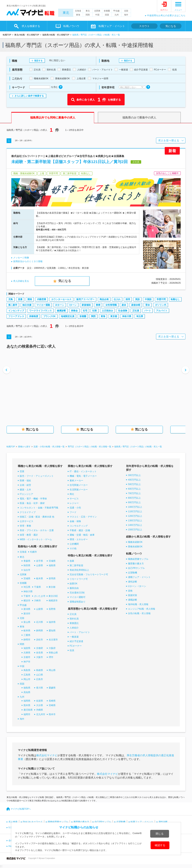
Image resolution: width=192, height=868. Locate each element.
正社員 (136, 311)
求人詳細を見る (21, 281)
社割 (94, 311)
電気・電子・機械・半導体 (33, 499)
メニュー (178, 10)
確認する (160, 845)
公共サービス (27, 521)
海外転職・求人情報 (138, 604)
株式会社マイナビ (47, 755)
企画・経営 (25, 485)
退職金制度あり (78, 602)
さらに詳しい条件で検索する (29, 96)
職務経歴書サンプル (138, 559)
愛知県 (52, 631)
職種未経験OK (135, 542)
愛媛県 (52, 688)
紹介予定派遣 (76, 641)
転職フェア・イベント (112, 26)
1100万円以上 (135, 511)
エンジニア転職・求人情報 (142, 609)
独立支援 (27, 305)
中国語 (148, 299)
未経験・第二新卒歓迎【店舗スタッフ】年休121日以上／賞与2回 (69, 162)
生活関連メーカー (79, 490)
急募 (72, 561)
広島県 (27, 675)
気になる (171, 26)
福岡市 (27, 714)
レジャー (74, 503)
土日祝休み (107, 311)
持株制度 (34, 316)
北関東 (97, 11)
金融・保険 (75, 521)
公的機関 (74, 544)
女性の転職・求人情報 (139, 613)
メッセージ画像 (21, 258)
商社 (72, 494)
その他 (73, 548)
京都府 (40, 648)
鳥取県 (27, 670)
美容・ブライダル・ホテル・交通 (37, 530)
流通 (20, 299)
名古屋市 (53, 640)
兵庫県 (27, 653)
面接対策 (133, 595)
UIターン (60, 305)
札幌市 (34, 552)
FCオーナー (76, 646)
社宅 (85, 311)
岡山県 (52, 670)
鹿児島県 (28, 710)
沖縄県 (40, 710)
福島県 (52, 565)
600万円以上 (134, 489)
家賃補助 (86, 305)
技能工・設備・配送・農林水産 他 (37, 517)
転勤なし (175, 299)
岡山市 (27, 679)
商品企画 (104, 299)
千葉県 (37, 587)
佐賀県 (40, 701)
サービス (74, 499)
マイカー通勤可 (78, 597)
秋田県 (27, 565)
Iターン (73, 305)
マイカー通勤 (43, 305)
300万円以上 (134, 475)
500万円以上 (134, 484)
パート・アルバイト (80, 632)
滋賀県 (27, 648)
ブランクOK (50, 316)
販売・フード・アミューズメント (37, 476)
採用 (128, 299)
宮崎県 (52, 705)
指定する (38, 61)
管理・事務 (25, 526)
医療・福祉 (25, 481)
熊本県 (27, 705)
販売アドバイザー (85, 299)
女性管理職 (111, 305)
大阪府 (52, 648)
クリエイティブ (28, 512)
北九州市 (41, 714)
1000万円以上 (135, 507)
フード (73, 512)
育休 (148, 305)
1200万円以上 (135, 516)
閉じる (160, 834)
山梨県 (40, 609)
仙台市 (27, 570)
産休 (124, 305)
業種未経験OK (135, 547)
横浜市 (27, 601)
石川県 (40, 622)
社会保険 (123, 311)
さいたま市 (40, 596)
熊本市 (52, 714)
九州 (117, 15)
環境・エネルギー (79, 539)
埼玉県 (140, 316)
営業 (22, 471)
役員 (72, 650)
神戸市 (27, 662)
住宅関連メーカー (79, 485)
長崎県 (52, 701)
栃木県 (40, 578)
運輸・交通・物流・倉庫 (82, 535)
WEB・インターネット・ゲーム (36, 539)
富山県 (27, 622)
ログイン (164, 10)
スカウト (144, 26)
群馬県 (52, 578)
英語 (137, 299)
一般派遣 (74, 637)
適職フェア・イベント (139, 577)
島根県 (40, 670)
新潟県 (27, 609)
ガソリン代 (161, 305)
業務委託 (74, 623)
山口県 (40, 675)
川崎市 (37, 601)
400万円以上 (134, 480)
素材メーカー (76, 481)
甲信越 (116, 11)
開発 (30, 299)
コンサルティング (79, 526)
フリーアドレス (16, 316)
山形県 (40, 565)
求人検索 (13, 822)
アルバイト (162, 311)
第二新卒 (13, 305)
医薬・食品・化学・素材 (32, 503)
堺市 (51, 657)
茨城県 (27, 578)
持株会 (74, 311)
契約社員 (74, 619)
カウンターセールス (61, 299)
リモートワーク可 (79, 579)
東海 (78, 15)
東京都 (114, 316)
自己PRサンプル (136, 568)
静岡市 (27, 640)
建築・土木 (25, 490)
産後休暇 (136, 305)
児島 (11, 299)
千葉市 (27, 596)
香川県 (40, 688)
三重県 (27, 635)
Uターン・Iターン (137, 586)
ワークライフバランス (40, 311)
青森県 (27, 561)
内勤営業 (42, 299)
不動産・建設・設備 (80, 530)
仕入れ (117, 299)
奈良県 (40, 653)
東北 (66, 13)
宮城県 (52, 561)
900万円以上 (134, 502)
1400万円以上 (135, 525)
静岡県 (40, 631)
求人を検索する (31, 26)
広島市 (40, 679)
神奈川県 (127, 316)
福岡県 (27, 701)
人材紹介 (74, 628)
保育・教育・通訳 (29, 535)
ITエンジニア (26, 494)
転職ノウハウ (71, 26)
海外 (126, 15)
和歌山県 (53, 653)
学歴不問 (161, 299)
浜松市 (40, 640)
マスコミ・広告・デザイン (83, 517)
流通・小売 (75, 508)
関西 (88, 15)
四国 (107, 15)
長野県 (52, 609)
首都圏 (107, 11)
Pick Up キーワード (33, 822)
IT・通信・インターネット (83, 471)
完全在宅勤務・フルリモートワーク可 (89, 575)
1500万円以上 (135, 530)
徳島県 (27, 688)
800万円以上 (134, 498)
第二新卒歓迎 (76, 565)
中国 (97, 15)
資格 (130, 591)
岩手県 (40, 561)
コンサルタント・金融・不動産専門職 (39, 508)
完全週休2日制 (77, 593)
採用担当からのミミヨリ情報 (28, 261)
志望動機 (133, 573)
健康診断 (61, 311)
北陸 (126, 11)
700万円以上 (134, 493)
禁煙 (98, 305)
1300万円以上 (135, 521)
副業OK (74, 584)
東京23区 (53, 596)
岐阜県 (27, 631)
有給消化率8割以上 (79, 570)
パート (148, 311)
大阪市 (40, 657)
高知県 (27, 692)
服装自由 (74, 588)
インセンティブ (16, 311)
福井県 (52, 622)
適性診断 (133, 582)
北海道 (78, 11)
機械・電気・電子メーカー (83, 476)
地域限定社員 (68, 316)
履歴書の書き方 (136, 564)
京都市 (27, 657)
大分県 (40, 705)
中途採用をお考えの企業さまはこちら (166, 15)
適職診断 (133, 600)
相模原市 (53, 601)
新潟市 (27, 614)
